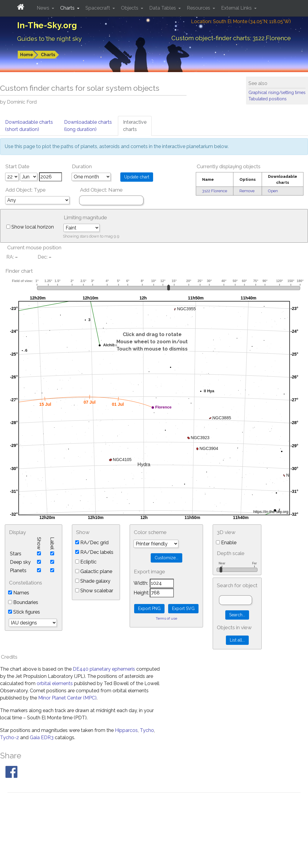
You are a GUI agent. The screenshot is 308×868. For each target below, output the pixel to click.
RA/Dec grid (92, 543)
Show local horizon (30, 227)
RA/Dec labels (94, 552)
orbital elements (55, 683)
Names (19, 593)
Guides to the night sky (49, 39)
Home (27, 55)
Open (273, 191)
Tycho (147, 730)
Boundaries (23, 602)
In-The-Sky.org (47, 25)
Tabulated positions (268, 99)
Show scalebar (94, 591)
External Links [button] (237, 8)
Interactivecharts (135, 126)
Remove (247, 191)
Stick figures (24, 612)
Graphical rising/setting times (277, 93)
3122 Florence (215, 191)
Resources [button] (199, 8)
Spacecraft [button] (98, 8)
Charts (48, 55)
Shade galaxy (93, 581)
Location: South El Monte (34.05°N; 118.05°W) (241, 21)
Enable (226, 543)
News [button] (44, 8)
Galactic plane (94, 571)
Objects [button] (130, 8)
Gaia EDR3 (42, 737)
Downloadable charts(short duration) (29, 126)
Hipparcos (126, 730)
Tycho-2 (9, 737)
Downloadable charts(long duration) (88, 126)
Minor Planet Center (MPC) (67, 698)
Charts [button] (68, 8)
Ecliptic (86, 562)
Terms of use (166, 618)
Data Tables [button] (163, 8)
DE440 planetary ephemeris (104, 669)
